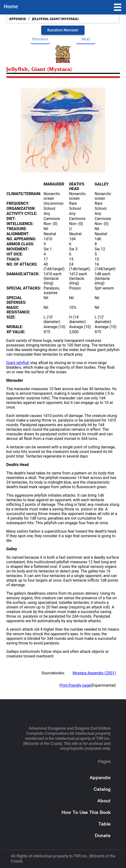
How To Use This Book (86, 813)
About (104, 801)
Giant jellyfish (18, 363)
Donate (103, 836)
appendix (17, 19)
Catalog (102, 790)
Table (105, 824)
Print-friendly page (75, 685)
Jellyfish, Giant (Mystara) (55, 19)
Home (11, 7)
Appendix (100, 778)
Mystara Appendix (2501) (94, 673)
